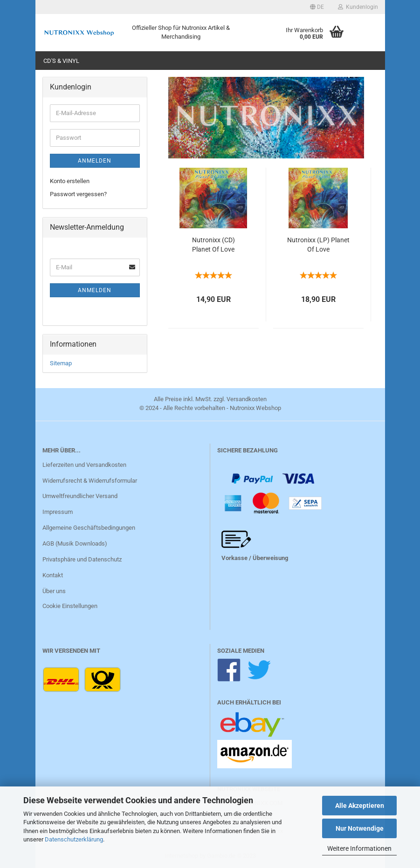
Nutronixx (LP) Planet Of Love (318, 245)
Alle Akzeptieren (360, 806)
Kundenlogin (358, 7)
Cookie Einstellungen (70, 606)
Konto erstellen (70, 181)
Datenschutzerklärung (74, 839)
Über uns (54, 591)
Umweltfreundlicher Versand (80, 496)
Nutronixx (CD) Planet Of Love (213, 245)
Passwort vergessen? (78, 194)
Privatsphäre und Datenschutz (82, 559)
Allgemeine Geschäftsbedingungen (89, 528)
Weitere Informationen (359, 848)
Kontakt (53, 575)
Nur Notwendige (360, 828)
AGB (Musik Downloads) (75, 543)
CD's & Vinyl (61, 61)
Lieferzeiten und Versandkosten (84, 465)
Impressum (58, 512)
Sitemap (61, 363)
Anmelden (95, 161)
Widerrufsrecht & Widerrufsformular (90, 481)
